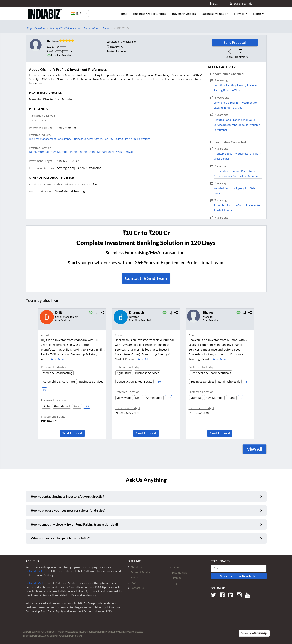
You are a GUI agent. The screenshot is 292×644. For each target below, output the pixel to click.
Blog (174, 583)
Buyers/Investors (184, 14)
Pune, (74, 152)
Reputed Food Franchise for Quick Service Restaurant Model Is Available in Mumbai (237, 125)
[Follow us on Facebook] (223, 595)
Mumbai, (44, 152)
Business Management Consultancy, (51, 139)
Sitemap (177, 578)
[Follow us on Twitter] (215, 595)
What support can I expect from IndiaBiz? (60, 538)
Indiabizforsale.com (37, 571)
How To (241, 14)
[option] (72, 375)
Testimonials (179, 573)
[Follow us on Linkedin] (232, 595)
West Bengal (125, 152)
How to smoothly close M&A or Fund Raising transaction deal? (74, 524)
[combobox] (79, 14)
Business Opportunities (150, 14)
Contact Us (137, 588)
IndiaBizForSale (35, 583)
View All (254, 449)
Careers (176, 567)
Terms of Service (140, 572)
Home (123, 14)
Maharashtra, (107, 152)
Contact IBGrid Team (146, 278)
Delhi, (33, 152)
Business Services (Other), (88, 139)
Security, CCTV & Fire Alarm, (120, 139)
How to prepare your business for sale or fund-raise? (68, 510)
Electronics (143, 139)
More (258, 14)
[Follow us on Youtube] (249, 595)
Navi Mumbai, (60, 152)
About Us (136, 567)
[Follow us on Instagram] (241, 595)
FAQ (133, 583)
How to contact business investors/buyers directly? (67, 496)
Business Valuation (215, 14)
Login (215, 4)
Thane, (83, 152)
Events (135, 577)
